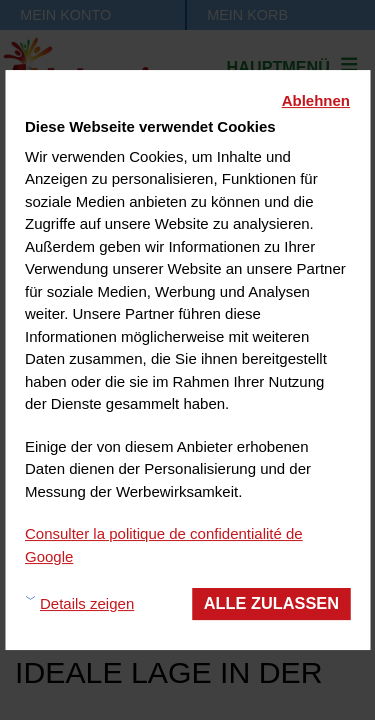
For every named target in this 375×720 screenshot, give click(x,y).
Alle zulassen (271, 603)
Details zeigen (87, 603)
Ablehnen (316, 100)
